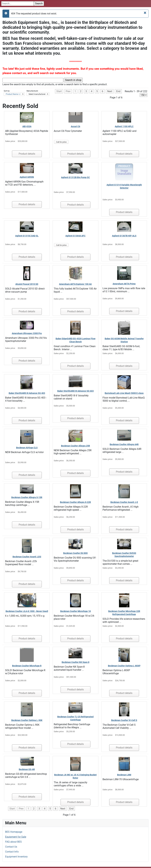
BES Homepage (14, 832)
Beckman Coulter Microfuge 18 (75, 611)
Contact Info (12, 852)
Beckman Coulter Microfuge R (27, 666)
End (118, 91)
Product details (27, 154)
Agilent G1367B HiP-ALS (124, 236)
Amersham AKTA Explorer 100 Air (75, 284)
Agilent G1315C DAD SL (27, 236)
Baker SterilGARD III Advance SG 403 (27, 393)
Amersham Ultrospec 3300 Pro (27, 333)
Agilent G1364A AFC (75, 236)
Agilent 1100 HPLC (124, 126)
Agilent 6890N (27, 177)
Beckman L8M (124, 775)
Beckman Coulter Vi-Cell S (124, 720)
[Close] (145, 13)
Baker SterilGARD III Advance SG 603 (75, 391)
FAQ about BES (13, 842)
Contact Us (11, 847)
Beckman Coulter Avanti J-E (124, 502)
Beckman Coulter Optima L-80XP (124, 666)
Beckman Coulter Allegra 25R (75, 446)
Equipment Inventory (16, 857)
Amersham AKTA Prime (124, 284)
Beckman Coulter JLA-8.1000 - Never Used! (27, 611)
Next (110, 91)
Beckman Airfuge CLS (27, 448)
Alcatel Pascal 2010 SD (27, 284)
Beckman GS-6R (27, 769)
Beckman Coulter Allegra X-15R (27, 497)
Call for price (61, 142)
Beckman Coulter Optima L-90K (27, 720)
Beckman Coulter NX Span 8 (75, 662)
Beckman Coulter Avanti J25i (27, 557)
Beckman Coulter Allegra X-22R (75, 502)
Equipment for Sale (16, 837)
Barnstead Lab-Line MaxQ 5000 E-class (124, 393)
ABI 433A (27, 126)
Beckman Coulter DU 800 (75, 553)
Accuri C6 (75, 126)
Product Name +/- (13, 94)
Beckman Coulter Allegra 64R (124, 444)
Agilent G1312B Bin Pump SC (75, 177)
